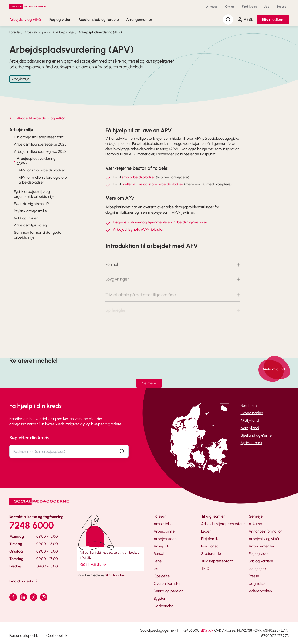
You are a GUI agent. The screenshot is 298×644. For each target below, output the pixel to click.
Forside (14, 32)
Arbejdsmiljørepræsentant (223, 524)
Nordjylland (250, 428)
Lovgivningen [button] (118, 284)
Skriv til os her (115, 575)
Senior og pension (169, 591)
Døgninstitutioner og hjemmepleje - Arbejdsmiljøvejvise (159, 222)
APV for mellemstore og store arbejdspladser (43, 180)
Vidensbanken (260, 591)
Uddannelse (164, 606)
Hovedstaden (252, 413)
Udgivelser (257, 583)
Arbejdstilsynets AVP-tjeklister (138, 229)
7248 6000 (32, 525)
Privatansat (210, 546)
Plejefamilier (211, 539)
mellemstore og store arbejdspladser (152, 184)
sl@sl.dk (207, 630)
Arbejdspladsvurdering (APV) (100, 32)
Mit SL (245, 20)
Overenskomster (167, 583)
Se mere (149, 383)
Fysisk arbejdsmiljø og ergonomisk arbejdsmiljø (34, 194)
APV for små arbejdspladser (42, 170)
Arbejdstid (163, 546)
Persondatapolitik (24, 635)
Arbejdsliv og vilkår (26, 19)
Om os (230, 7)
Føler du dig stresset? (31, 204)
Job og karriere (261, 561)
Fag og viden (60, 19)
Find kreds (249, 7)
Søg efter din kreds (29, 438)
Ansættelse (163, 524)
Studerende (211, 554)
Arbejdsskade (165, 539)
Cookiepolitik (57, 635)
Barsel (159, 554)
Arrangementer (139, 19)
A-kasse (212, 7)
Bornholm (249, 406)
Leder (206, 531)
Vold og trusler (26, 218)
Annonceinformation (266, 531)
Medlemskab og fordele (99, 19)
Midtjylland (250, 420)
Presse (282, 7)
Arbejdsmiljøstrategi (31, 225)
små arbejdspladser (138, 177)
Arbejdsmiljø (65, 32)
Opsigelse (162, 576)
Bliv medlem (273, 19)
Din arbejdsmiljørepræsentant (39, 137)
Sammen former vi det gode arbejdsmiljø (38, 235)
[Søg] (228, 20)
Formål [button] (112, 269)
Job (267, 7)
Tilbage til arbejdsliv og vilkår (37, 118)
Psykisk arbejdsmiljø (30, 211)
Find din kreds (24, 581)
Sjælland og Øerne (256, 435)
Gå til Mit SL (94, 564)
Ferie (158, 561)
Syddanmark (251, 443)
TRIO (205, 569)
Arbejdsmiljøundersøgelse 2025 (40, 144)
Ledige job (257, 569)
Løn (157, 569)
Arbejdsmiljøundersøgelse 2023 (40, 151)
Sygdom (161, 598)
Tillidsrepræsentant (217, 561)
